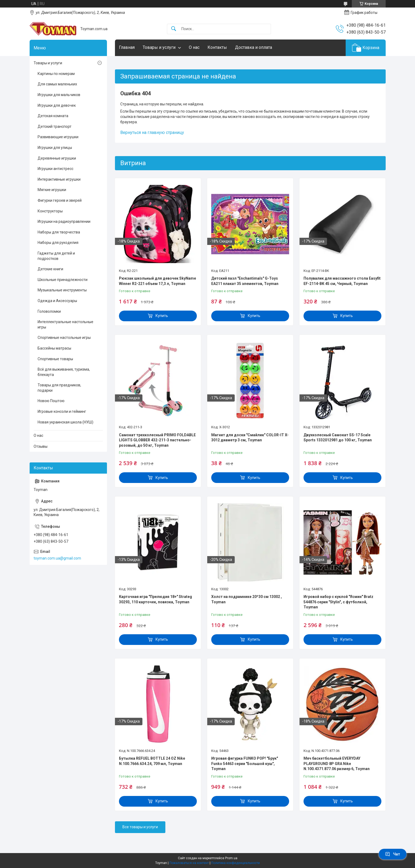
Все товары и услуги (140, 827)
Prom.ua (231, 858)
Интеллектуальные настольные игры (65, 324)
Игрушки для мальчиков (59, 95)
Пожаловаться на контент (189, 863)
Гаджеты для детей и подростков (56, 256)
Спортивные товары (55, 359)
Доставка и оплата (254, 47)
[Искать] (174, 29)
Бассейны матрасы (54, 348)
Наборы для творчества (59, 232)
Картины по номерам (56, 74)
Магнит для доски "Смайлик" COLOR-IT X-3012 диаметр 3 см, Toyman (250, 438)
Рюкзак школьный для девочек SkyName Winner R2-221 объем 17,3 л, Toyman (157, 281)
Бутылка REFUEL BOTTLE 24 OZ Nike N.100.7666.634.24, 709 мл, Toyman (152, 761)
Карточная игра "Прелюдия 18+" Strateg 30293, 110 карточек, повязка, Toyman (155, 599)
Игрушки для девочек (57, 105)
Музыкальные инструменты (62, 290)
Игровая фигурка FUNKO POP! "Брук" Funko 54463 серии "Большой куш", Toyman (245, 764)
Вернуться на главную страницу (152, 132)
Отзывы (41, 446)
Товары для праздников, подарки (59, 388)
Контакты (217, 47)
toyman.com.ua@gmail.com (57, 558)
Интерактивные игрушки (59, 179)
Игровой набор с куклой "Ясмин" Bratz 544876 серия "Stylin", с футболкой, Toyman (338, 602)
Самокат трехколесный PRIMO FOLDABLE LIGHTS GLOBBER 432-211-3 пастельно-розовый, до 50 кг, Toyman (157, 440)
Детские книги (50, 269)
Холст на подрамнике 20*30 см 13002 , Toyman (247, 599)
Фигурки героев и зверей (60, 200)
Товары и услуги (159, 47)
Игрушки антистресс (55, 169)
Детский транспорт (55, 126)
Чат (393, 854)
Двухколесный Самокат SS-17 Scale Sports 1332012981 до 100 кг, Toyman (338, 438)
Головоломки (49, 311)
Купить (162, 316)
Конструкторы (50, 211)
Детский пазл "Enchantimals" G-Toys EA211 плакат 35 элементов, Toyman (245, 281)
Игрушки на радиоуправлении (64, 221)
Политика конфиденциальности (236, 863)
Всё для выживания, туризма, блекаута (64, 372)
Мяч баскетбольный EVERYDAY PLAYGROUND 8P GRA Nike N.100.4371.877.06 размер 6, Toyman (337, 764)
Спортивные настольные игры (64, 338)
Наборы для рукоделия (58, 243)
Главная (127, 47)
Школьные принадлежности (63, 280)
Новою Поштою (51, 401)
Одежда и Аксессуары (57, 301)
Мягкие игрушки (52, 190)
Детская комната (53, 116)
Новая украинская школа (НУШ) (65, 422)
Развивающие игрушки (58, 137)
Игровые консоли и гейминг (62, 411)
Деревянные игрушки (57, 158)
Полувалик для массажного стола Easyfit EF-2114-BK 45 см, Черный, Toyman (342, 281)
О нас (194, 47)
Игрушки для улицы (55, 148)
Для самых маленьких (57, 84)
